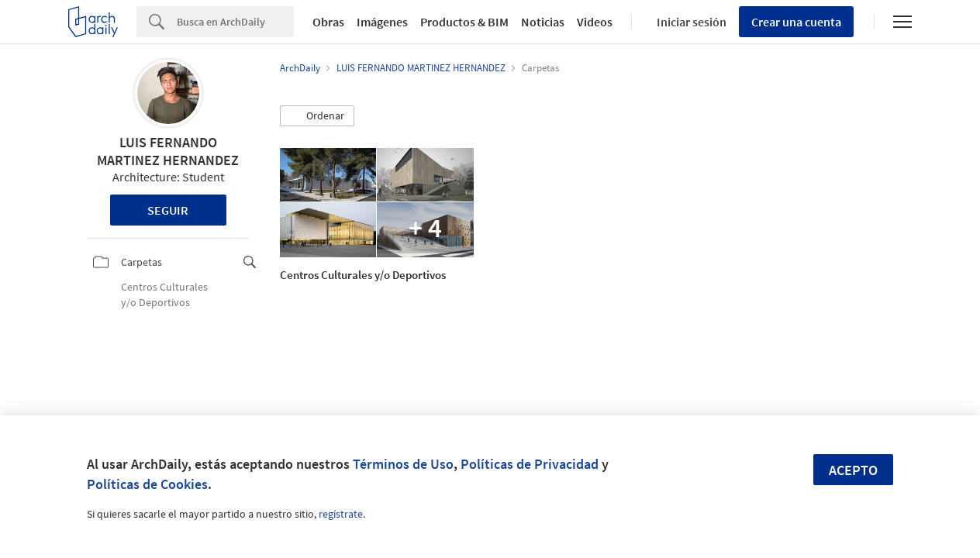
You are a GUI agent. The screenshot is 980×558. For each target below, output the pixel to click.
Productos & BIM (464, 22)
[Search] (235, 22)
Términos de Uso (403, 464)
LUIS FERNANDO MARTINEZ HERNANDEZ (168, 151)
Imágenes (382, 22)
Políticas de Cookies (147, 484)
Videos (595, 22)
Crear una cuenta (796, 22)
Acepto (853, 470)
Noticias (543, 22)
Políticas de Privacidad (530, 464)
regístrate (341, 514)
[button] (317, 116)
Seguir (168, 210)
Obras (328, 22)
